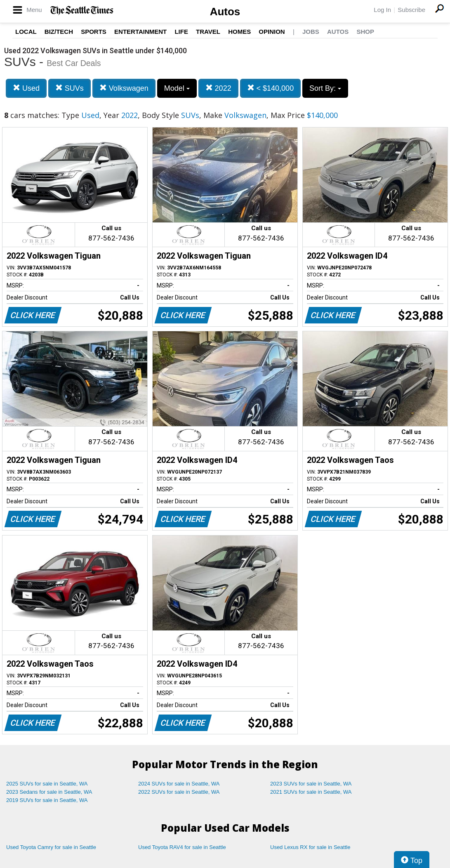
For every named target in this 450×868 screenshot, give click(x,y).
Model (177, 88)
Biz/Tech (59, 32)
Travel (208, 32)
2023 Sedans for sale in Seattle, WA (49, 792)
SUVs (70, 88)
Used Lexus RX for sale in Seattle (310, 847)
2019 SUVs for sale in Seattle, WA (47, 800)
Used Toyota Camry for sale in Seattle (51, 847)
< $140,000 (271, 88)
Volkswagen (124, 88)
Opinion (272, 32)
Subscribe (411, 10)
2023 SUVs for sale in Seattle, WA (311, 784)
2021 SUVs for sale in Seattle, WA (311, 792)
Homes (239, 32)
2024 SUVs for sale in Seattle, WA (179, 784)
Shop (365, 32)
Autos (225, 12)
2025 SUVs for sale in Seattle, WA (47, 784)
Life (181, 32)
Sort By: (325, 88)
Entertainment (140, 32)
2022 (218, 88)
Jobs (311, 32)
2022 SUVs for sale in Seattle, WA (179, 792)
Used (26, 88)
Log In (382, 10)
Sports (94, 32)
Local (26, 32)
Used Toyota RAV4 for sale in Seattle (182, 847)
